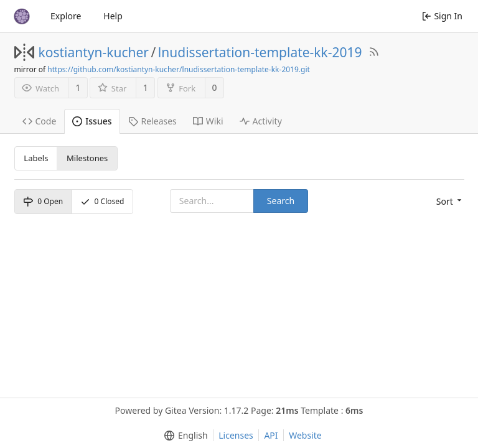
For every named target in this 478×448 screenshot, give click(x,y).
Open (43, 201)
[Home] (22, 16)
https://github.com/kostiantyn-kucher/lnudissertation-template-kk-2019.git (179, 69)
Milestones (87, 158)
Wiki (208, 121)
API (271, 435)
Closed (102, 201)
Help (113, 16)
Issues (92, 121)
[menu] (450, 202)
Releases (152, 121)
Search (281, 201)
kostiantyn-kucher (94, 52)
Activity (261, 121)
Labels (36, 158)
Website (305, 435)
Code (40, 121)
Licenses (236, 435)
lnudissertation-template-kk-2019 (260, 52)
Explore (66, 16)
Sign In (442, 16)
